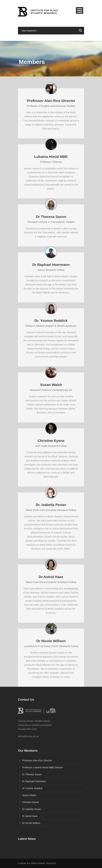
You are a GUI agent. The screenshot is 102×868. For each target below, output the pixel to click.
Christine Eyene (31, 802)
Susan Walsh (29, 795)
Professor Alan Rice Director (37, 760)
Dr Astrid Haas (30, 816)
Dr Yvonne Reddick (32, 788)
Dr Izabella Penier (32, 809)
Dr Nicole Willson (31, 823)
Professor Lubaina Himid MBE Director (43, 767)
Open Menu (80, 10)
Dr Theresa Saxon (32, 774)
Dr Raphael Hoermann (34, 781)
